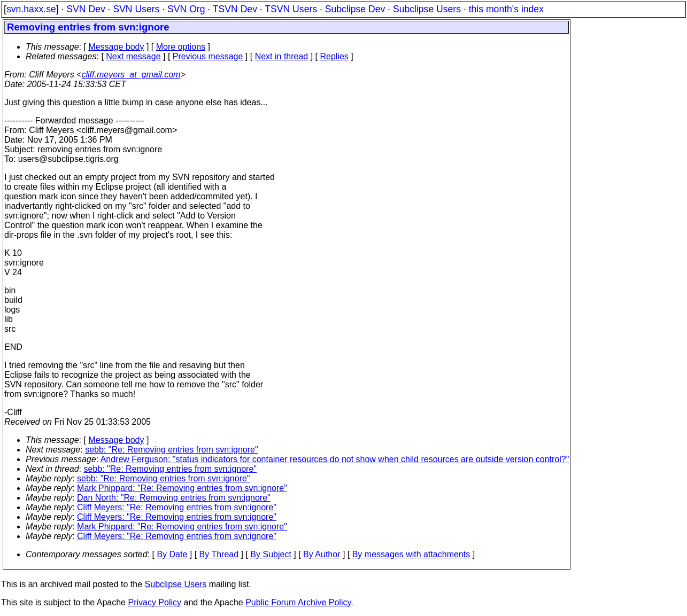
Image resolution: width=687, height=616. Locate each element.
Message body (116, 47)
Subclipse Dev (355, 9)
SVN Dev (86, 9)
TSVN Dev (235, 9)
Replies (334, 56)
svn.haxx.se (31, 9)
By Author (322, 554)
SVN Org (186, 9)
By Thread (219, 554)
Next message (133, 56)
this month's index (506, 9)
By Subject (271, 554)
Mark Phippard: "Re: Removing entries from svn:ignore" (182, 488)
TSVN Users (291, 9)
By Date (172, 554)
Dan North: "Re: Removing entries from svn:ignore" (174, 498)
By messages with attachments (411, 554)
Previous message (208, 56)
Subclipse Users (427, 9)
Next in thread (282, 56)
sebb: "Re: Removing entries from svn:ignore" (172, 450)
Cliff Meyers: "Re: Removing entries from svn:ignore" (177, 507)
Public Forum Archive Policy (298, 602)
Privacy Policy (155, 602)
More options (181, 47)
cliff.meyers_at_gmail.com (131, 75)
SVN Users (136, 9)
